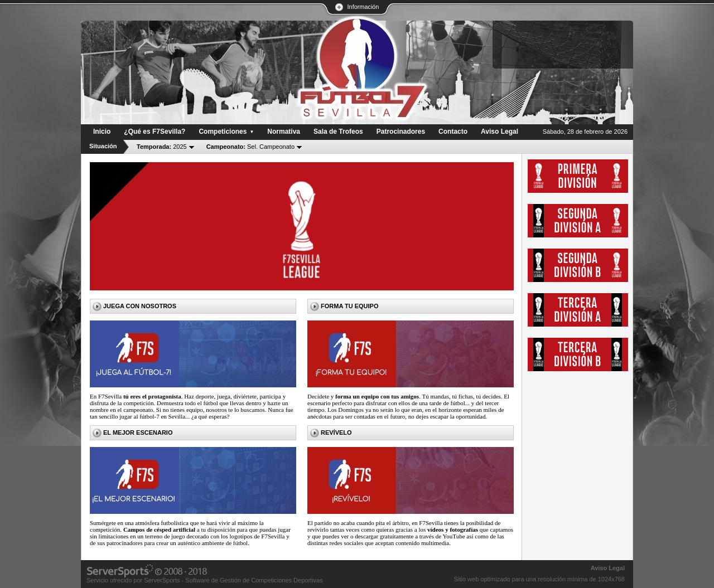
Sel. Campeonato (250, 147)
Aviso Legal (608, 568)
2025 (162, 147)
